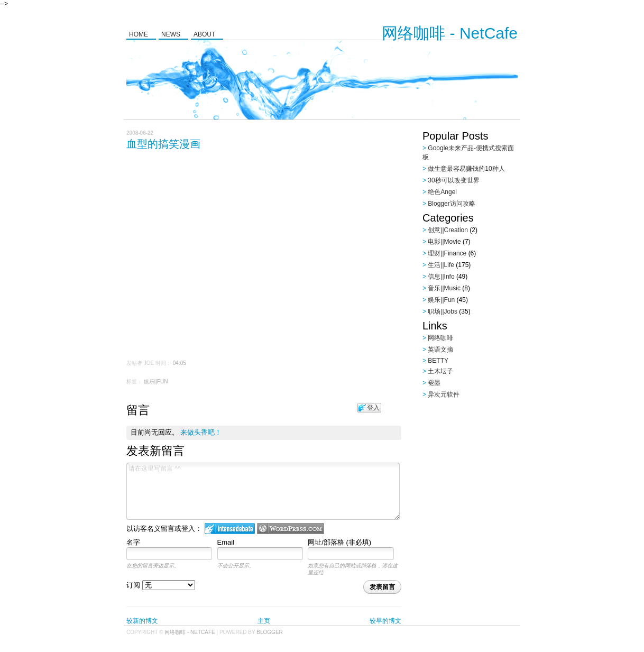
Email (226, 542)
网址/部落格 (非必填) (339, 542)
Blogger (269, 632)
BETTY (438, 361)
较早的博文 (385, 621)
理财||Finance (447, 253)
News (171, 34)
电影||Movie (444, 242)
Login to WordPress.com (291, 529)
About (204, 34)
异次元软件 (444, 394)
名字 (133, 542)
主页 (264, 621)
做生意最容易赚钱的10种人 (466, 169)
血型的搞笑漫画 (163, 144)
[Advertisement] (489, 470)
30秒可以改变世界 (453, 180)
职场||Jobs (443, 311)
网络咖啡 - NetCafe (450, 33)
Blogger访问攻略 (451, 204)
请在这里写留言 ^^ (263, 491)
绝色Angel (442, 192)
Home (139, 34)
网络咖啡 (440, 338)
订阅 (161, 585)
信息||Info (441, 277)
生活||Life (441, 265)
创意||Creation (448, 230)
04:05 (180, 363)
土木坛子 (440, 371)
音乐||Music (444, 288)
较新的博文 (142, 621)
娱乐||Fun (156, 382)
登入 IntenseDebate (230, 529)
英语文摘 (440, 350)
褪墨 (434, 383)
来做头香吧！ (201, 432)
